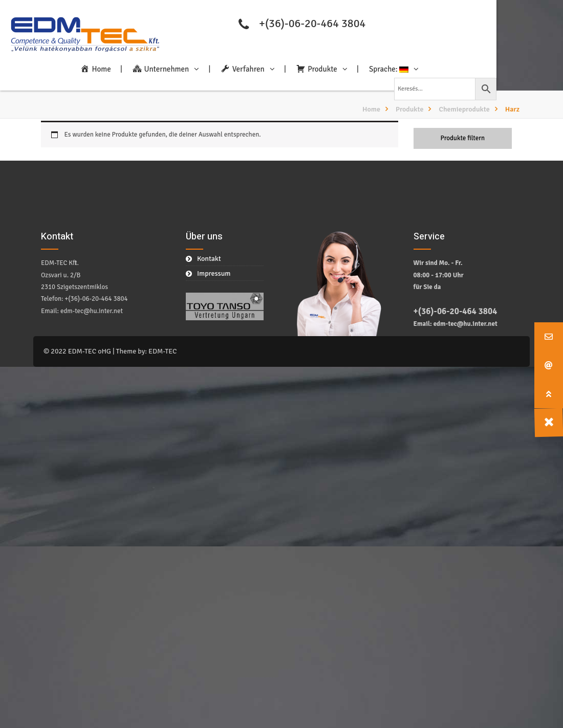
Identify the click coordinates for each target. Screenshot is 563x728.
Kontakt (209, 259)
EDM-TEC (163, 351)
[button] (549, 394)
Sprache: (389, 69)
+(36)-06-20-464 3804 (312, 23)
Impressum (214, 273)
